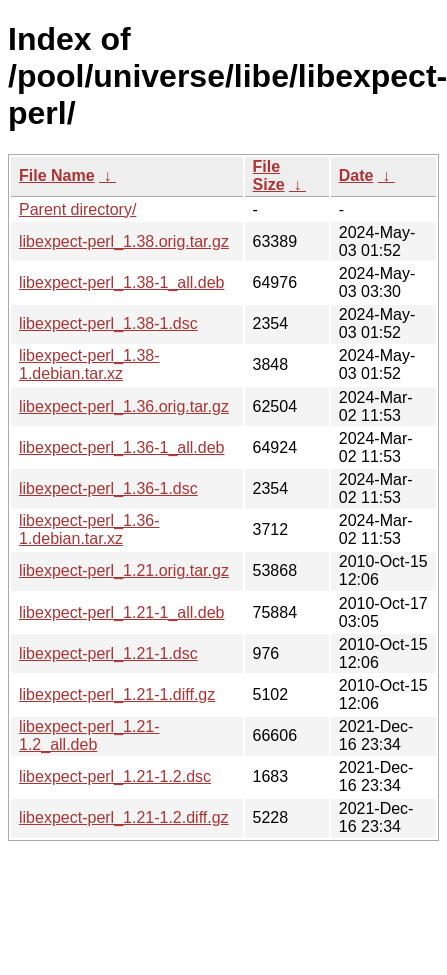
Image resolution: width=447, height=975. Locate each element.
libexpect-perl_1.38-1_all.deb (121, 282)
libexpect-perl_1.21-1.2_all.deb (89, 735)
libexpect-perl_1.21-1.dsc (108, 653)
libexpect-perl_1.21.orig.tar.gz (124, 570)
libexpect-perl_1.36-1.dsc (108, 488)
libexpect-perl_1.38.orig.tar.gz (124, 241)
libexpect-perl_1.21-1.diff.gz (117, 694)
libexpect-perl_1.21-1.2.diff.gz (124, 817)
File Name (57, 175)
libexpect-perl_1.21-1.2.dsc (115, 776)
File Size (269, 175)
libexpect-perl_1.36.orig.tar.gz (124, 406)
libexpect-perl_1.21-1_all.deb (121, 612)
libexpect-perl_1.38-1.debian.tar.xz (89, 364)
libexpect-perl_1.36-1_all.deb (121, 447)
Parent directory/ (77, 209)
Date (356, 175)
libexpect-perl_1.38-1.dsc (108, 323)
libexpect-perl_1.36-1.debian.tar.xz (89, 529)
